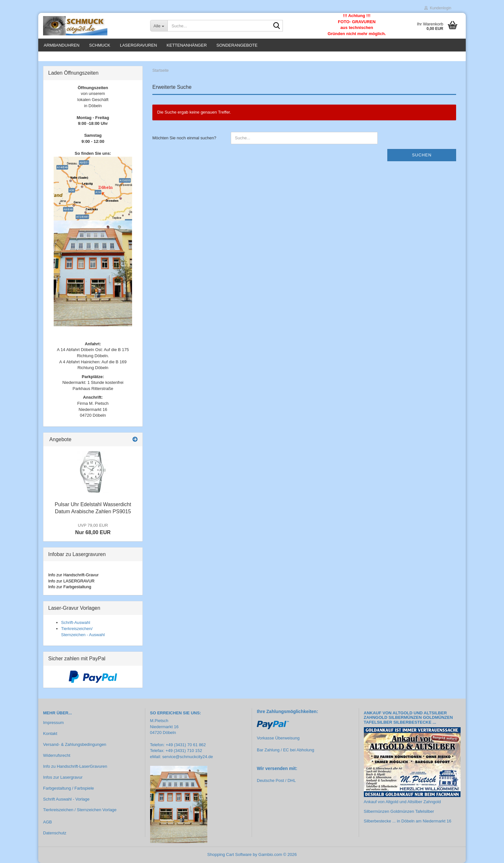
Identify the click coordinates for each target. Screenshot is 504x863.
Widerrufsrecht (57, 755)
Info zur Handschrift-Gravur (73, 575)
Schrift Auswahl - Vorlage (66, 799)
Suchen (422, 155)
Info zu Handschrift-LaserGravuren (75, 766)
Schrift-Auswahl (76, 622)
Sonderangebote (237, 45)
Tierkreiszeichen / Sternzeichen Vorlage (80, 810)
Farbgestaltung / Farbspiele (68, 788)
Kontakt (50, 733)
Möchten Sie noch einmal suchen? (184, 138)
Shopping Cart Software (230, 854)
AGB (47, 822)
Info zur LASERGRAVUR (71, 581)
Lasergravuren (138, 45)
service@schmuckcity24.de (188, 757)
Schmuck (100, 45)
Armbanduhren (62, 45)
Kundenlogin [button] (438, 8)
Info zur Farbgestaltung (70, 587)
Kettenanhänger (187, 45)
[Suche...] (159, 26)
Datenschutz (55, 833)
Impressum (53, 723)
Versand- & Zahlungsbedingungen (75, 744)
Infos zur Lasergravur (63, 777)
